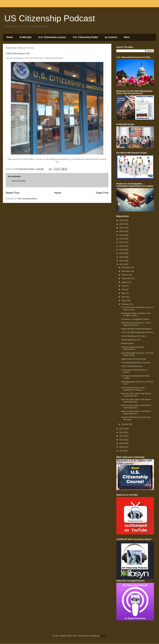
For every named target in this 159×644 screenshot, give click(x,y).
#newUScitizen (127, 343)
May (124, 293)
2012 (122, 432)
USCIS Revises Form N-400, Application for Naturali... (133, 389)
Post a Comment (19, 181)
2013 (122, 429)
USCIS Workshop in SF (131, 340)
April (124, 297)
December (126, 267)
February (126, 304)
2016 (122, 257)
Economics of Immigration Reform (135, 319)
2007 (122, 451)
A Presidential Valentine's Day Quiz (136, 363)
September (126, 278)
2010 (122, 440)
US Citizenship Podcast (50, 18)
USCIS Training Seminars (132, 366)
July (124, 286)
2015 (122, 261)
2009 (122, 443)
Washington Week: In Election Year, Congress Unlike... (136, 314)
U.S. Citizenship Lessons (52, 37)
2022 (122, 235)
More (127, 37)
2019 (122, 246)
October (125, 275)
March (124, 300)
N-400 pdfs (26, 37)
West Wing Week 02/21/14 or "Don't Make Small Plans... (136, 324)
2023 (122, 231)
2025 (122, 224)
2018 (122, 250)
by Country (111, 37)
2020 (122, 242)
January (125, 424)
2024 (122, 228)
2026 (122, 220)
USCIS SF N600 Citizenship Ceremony (137, 332)
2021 (122, 239)
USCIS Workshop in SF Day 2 (133, 336)
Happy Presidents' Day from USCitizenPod (133, 348)
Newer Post (13, 193)
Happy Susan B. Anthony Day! (134, 359)
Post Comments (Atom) (27, 199)
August (125, 282)
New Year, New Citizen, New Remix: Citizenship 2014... (136, 395)
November (126, 271)
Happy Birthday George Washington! (136, 329)
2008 (122, 447)
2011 (122, 436)
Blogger (103, 636)
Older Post (102, 193)
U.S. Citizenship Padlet (85, 37)
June (124, 289)
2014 (122, 264)
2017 (122, 253)
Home (10, 37)
